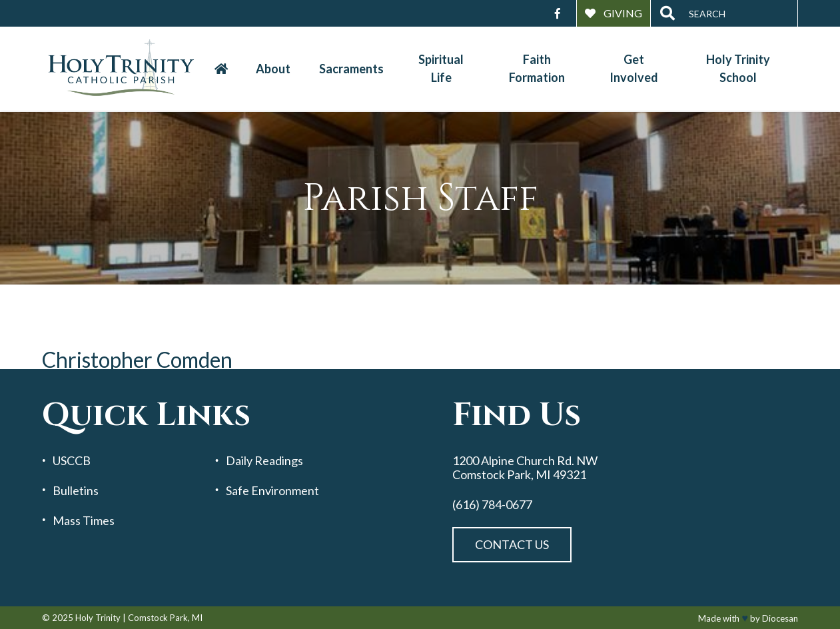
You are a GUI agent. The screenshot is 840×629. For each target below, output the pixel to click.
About (273, 69)
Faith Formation (537, 68)
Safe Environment (272, 491)
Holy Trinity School (738, 68)
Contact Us (512, 544)
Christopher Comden (137, 359)
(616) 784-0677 (492, 505)
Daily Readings (264, 461)
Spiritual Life (441, 68)
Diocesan (780, 618)
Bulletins (76, 491)
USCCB (72, 461)
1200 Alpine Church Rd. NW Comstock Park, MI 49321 (525, 467)
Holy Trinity (98, 618)
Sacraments (351, 69)
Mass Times (84, 521)
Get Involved (634, 68)
